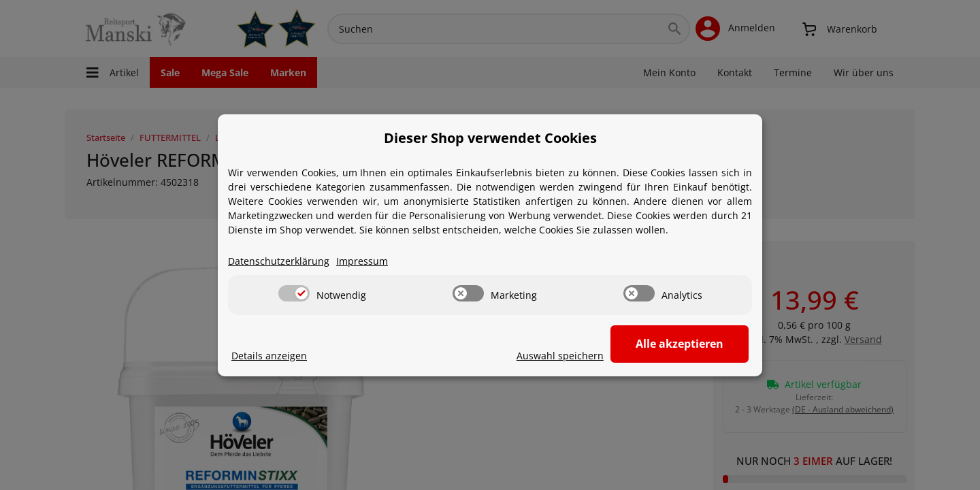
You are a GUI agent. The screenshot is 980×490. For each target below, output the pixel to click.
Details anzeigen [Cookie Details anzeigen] (269, 356)
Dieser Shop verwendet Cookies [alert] (490, 138)
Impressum (362, 261)
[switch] (294, 293)
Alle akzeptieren (681, 344)
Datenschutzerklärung (279, 261)
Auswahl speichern (562, 356)
